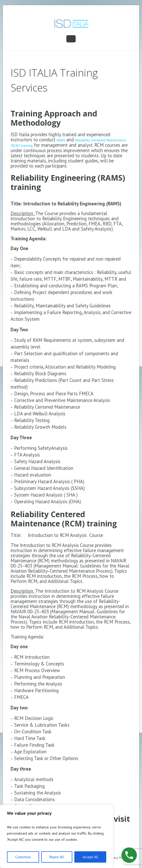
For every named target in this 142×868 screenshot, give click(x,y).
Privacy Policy (118, 858)
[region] (57, 836)
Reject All (57, 857)
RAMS (61, 140)
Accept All (90, 857)
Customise (23, 857)
